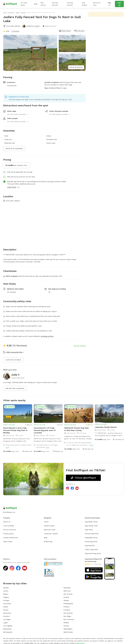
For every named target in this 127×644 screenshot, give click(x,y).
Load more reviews (13, 360)
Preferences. (80, 643)
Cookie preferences (11, 538)
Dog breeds (84, 4)
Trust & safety (9, 526)
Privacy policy (8, 534)
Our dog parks (24, 4)
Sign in (109, 4)
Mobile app (48, 542)
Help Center (8, 542)
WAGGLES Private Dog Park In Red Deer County (76, 429)
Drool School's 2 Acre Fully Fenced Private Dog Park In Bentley (15, 430)
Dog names (43, 4)
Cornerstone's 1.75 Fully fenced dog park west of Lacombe (45, 430)
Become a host (97, 4)
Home (46, 522)
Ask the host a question (15, 388)
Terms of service (9, 530)
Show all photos (76, 67)
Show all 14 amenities (14, 148)
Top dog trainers (70, 4)
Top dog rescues (55, 4)
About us (7, 522)
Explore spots (49, 526)
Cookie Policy (29, 643)
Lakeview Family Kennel (106, 427)
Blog (36, 4)
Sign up (119, 4)
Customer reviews (51, 534)
